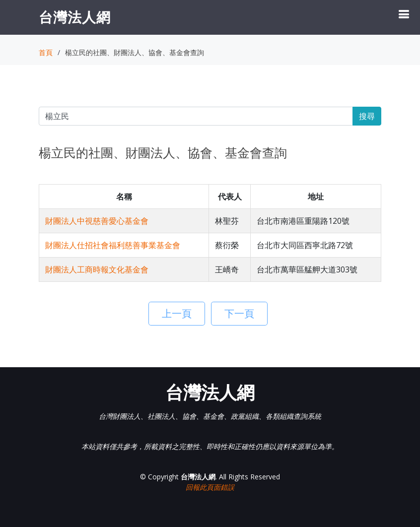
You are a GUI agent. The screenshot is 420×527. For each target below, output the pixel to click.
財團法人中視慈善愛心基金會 (97, 221)
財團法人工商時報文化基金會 (97, 269)
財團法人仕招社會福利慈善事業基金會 (113, 245)
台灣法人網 (75, 17)
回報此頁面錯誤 (210, 487)
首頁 (46, 52)
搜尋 (367, 116)
